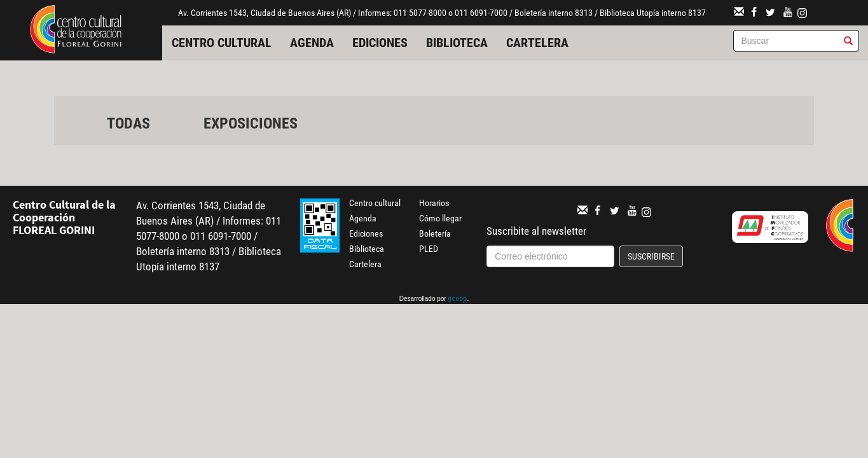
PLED (429, 249)
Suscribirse (651, 256)
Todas (128, 123)
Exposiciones (251, 123)
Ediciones (380, 43)
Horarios (434, 203)
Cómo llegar (440, 218)
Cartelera (537, 43)
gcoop (457, 300)
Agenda (312, 43)
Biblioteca (457, 43)
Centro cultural (222, 43)
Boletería (435, 233)
